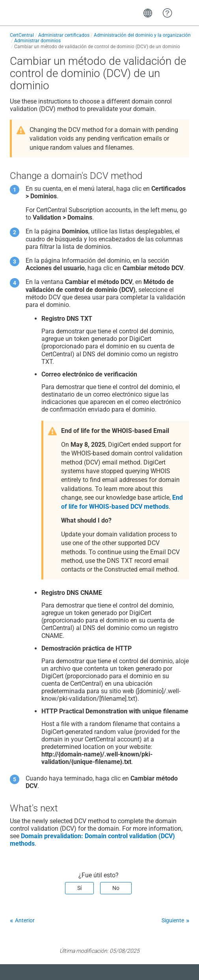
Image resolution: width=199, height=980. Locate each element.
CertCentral (22, 35)
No (116, 888)
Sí (79, 888)
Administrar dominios (37, 41)
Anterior (25, 920)
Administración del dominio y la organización (142, 35)
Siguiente (173, 920)
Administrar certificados (64, 35)
